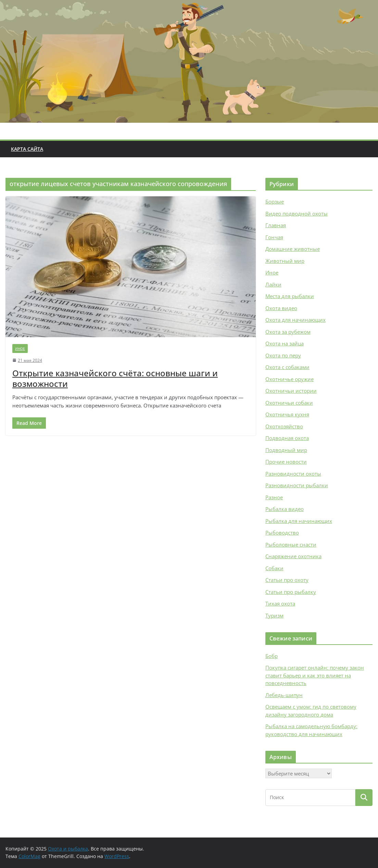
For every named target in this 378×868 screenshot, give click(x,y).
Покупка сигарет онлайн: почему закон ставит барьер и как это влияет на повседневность (315, 675)
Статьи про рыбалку (291, 592)
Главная (276, 225)
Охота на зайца (285, 343)
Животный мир (285, 261)
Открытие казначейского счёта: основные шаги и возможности (115, 378)
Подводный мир (286, 450)
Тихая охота (280, 603)
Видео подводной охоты (297, 213)
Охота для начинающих (295, 320)
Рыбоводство (282, 533)
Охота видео (281, 308)
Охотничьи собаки (289, 403)
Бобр (272, 656)
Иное (20, 349)
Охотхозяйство (284, 426)
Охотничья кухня (287, 414)
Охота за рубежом (288, 332)
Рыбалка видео (285, 509)
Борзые (275, 201)
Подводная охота (287, 438)
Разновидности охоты (293, 474)
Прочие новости (286, 462)
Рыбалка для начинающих (299, 521)
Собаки (274, 568)
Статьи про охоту (287, 580)
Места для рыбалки (290, 296)
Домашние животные (293, 249)
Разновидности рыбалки (297, 485)
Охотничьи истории (291, 391)
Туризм (274, 615)
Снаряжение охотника (293, 556)
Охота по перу (283, 355)
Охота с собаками (287, 367)
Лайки (273, 284)
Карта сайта (27, 149)
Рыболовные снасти (291, 545)
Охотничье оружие (289, 379)
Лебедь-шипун (284, 695)
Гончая (274, 237)
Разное (274, 497)
